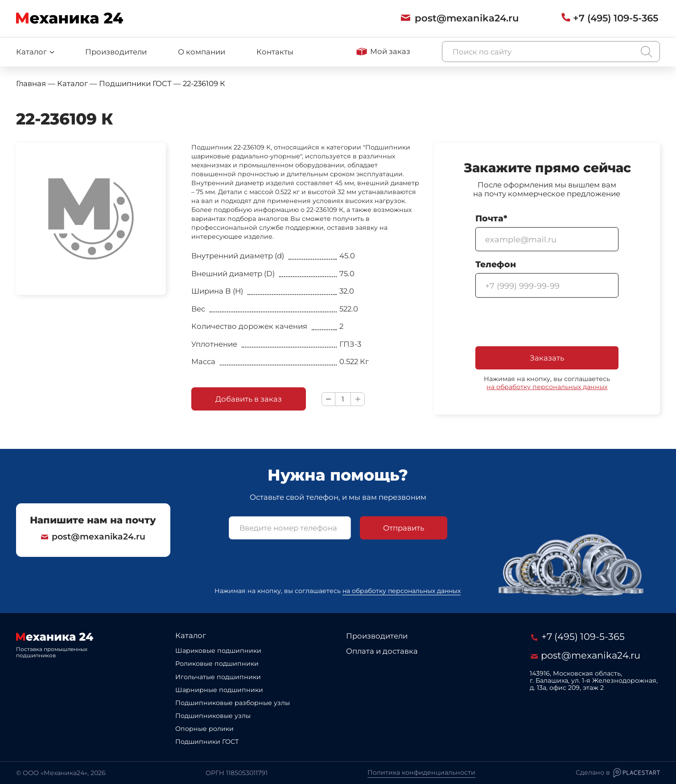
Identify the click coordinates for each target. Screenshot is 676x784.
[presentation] (543, 323)
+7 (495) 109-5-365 (579, 637)
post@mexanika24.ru (93, 532)
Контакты (275, 52)
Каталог (191, 635)
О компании (202, 52)
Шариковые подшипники (218, 651)
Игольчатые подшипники (218, 677)
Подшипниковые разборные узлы (233, 703)
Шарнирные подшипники (219, 690)
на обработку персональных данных (547, 387)
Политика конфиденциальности (421, 772)
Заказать (547, 358)
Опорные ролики (204, 729)
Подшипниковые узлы (213, 716)
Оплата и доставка (382, 651)
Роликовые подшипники (217, 664)
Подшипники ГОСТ (207, 742)
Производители (116, 52)
